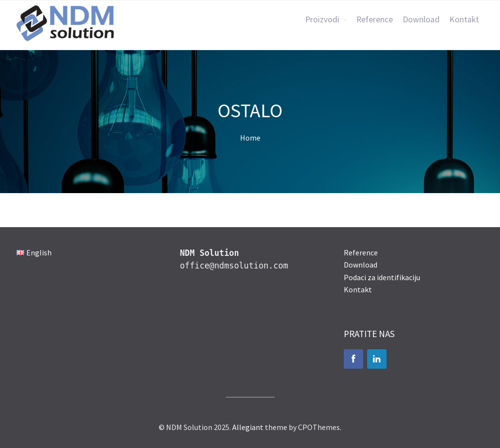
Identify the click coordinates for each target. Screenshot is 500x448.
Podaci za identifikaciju (382, 277)
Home (250, 138)
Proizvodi (322, 19)
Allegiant (248, 427)
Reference (375, 19)
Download (421, 19)
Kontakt (464, 19)
